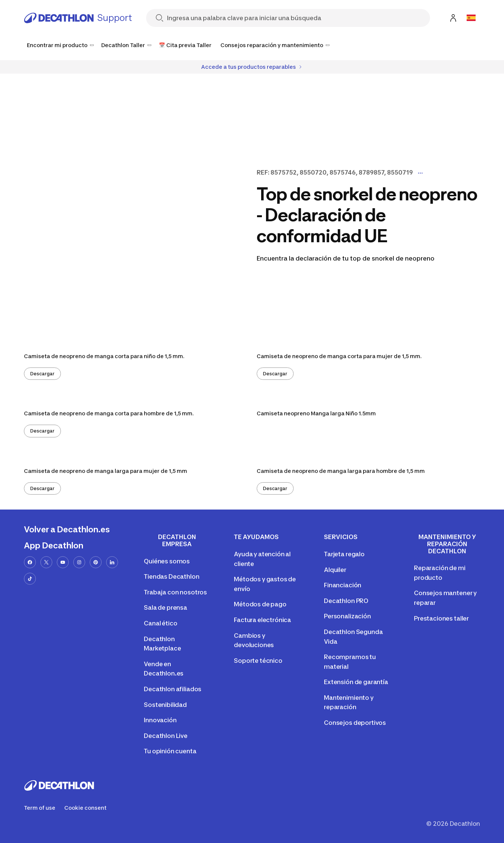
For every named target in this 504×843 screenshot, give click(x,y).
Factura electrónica (262, 620)
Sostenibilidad (165, 705)
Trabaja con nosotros (175, 592)
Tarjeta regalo (344, 554)
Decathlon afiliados (173, 689)
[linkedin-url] (112, 562)
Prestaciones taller (441, 618)
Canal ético (160, 623)
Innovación (160, 720)
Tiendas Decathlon (171, 576)
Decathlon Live (166, 736)
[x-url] (46, 562)
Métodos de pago (260, 604)
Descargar (42, 374)
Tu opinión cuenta (170, 751)
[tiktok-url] (30, 579)
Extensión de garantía (356, 682)
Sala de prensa (166, 607)
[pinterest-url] (96, 562)
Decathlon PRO (346, 601)
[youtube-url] (63, 562)
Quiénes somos (167, 561)
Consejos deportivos (355, 723)
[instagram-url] (79, 562)
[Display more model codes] (420, 173)
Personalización (347, 616)
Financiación (343, 585)
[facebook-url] (30, 562)
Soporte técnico (258, 661)
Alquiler (335, 570)
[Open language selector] (471, 18)
